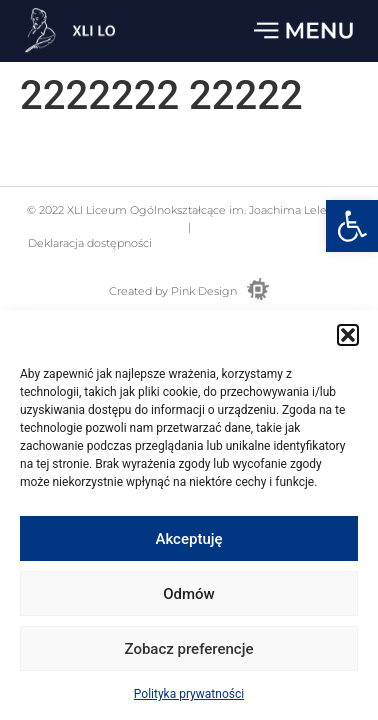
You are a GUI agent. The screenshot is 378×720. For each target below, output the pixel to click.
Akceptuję (188, 541)
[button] (352, 226)
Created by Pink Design (173, 291)
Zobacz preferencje (189, 651)
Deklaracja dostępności (88, 243)
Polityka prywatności (189, 697)
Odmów (189, 596)
